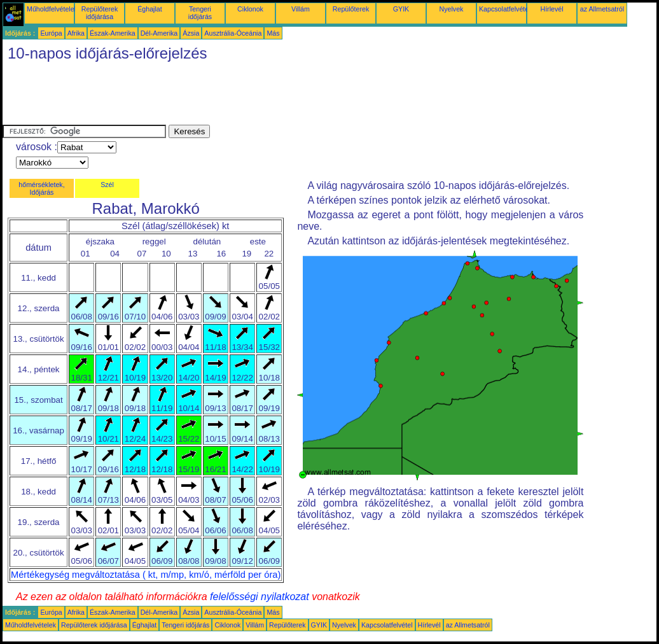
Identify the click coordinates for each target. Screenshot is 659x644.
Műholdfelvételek (52, 9)
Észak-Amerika (113, 33)
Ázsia (191, 33)
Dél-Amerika (159, 33)
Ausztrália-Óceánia (233, 33)
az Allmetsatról (602, 9)
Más (273, 33)
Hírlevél (551, 9)
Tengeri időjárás (200, 13)
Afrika (76, 33)
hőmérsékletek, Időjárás (41, 188)
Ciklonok (250, 9)
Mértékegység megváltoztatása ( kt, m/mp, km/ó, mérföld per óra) (146, 575)
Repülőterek (351, 9)
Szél (107, 185)
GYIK (401, 9)
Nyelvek (452, 9)
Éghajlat (150, 9)
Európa (51, 33)
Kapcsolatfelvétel (505, 9)
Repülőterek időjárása (100, 13)
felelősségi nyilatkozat (260, 597)
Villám (301, 9)
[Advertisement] (234, 96)
